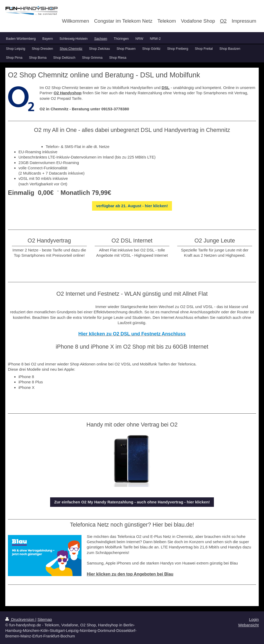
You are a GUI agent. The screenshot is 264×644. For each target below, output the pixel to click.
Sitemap (45, 619)
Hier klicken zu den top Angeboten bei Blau (130, 574)
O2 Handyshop (68, 93)
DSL (166, 88)
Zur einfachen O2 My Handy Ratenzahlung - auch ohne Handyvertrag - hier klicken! (132, 502)
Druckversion (20, 619)
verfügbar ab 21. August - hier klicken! (132, 206)
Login (254, 619)
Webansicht (248, 625)
